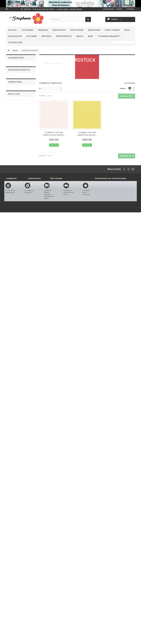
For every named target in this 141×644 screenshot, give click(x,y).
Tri (40, 89)
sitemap (31, 605)
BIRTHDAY (46, 36)
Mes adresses (55, 584)
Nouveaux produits (19, 85)
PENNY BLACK (12, 547)
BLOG (127, 30)
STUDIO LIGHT (12, 534)
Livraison (13, 64)
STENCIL (10, 544)
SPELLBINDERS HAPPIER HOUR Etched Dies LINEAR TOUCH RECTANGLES (27, 95)
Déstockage (77, 30)
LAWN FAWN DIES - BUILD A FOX (27, 162)
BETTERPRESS (26, 537)
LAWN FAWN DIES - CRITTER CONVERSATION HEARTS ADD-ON (27, 288)
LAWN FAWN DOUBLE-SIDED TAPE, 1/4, (25, 141)
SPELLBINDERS (13, 537)
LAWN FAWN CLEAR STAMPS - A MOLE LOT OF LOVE (27, 185)
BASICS (80, 36)
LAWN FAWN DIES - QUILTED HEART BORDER (27, 385)
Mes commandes (56, 578)
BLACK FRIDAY (11, 610)
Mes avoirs (54, 581)
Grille (130, 89)
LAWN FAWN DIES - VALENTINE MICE (27, 336)
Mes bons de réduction (58, 590)
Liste (134, 89)
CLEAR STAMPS (25, 541)
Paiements (13, 74)
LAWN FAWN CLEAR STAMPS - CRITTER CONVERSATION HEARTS (27, 236)
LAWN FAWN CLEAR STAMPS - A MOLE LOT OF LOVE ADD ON (27, 210)
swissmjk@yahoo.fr (110, 590)
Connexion (130, 9)
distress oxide (12, 541)
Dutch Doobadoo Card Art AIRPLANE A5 (26, 498)
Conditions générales (17, 67)
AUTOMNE (32, 36)
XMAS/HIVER (94, 30)
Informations (16, 58)
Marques (43, 30)
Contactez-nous (108, 9)
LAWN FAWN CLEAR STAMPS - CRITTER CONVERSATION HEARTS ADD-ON (27, 262)
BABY (90, 36)
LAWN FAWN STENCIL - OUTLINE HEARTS (27, 459)
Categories (27, 30)
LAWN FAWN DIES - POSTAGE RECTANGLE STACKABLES (27, 434)
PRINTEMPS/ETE (64, 36)
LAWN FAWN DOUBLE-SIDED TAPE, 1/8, (25, 119)
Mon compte (56, 575)
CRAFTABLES (24, 534)
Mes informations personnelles (61, 587)
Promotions (15, 490)
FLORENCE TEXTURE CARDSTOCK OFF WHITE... (54, 134)
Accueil (12, 30)
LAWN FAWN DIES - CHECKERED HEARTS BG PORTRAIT (27, 409)
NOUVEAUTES (15, 36)
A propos (13, 70)
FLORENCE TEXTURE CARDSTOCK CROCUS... (87, 134)
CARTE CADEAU (112, 30)
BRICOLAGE (20, 544)
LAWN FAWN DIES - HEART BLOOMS (27, 360)
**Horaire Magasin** (109, 36)
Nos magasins (14, 77)
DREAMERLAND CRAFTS (16, 551)
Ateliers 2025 (15, 42)
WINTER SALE (59, 30)
